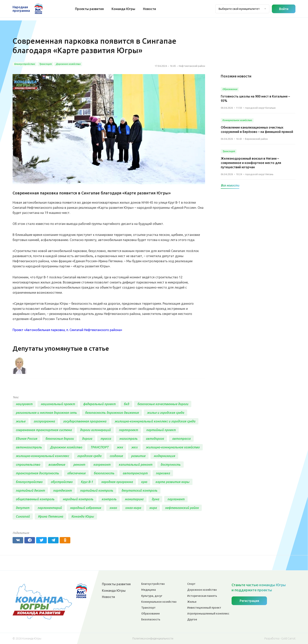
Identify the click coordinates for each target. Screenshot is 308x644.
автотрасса (181, 439)
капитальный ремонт (135, 465)
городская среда (89, 456)
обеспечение (76, 474)
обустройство (62, 482)
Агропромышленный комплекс (208, 614)
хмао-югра (133, 508)
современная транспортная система (44, 430)
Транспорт (148, 608)
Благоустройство (153, 584)
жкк (120, 448)
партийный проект (161, 430)
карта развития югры (172, 482)
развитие (138, 456)
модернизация (164, 456)
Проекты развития (90, 9)
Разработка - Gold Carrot (280, 638)
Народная (21, 9)
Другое (192, 619)
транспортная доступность (37, 474)
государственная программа (85, 422)
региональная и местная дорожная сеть (46, 413)
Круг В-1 (87, 482)
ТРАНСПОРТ (99, 448)
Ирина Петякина (50, 517)
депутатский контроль (139, 491)
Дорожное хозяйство (66, 448)
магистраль (128, 439)
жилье (21, 422)
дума (155, 500)
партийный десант (30, 491)
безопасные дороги (60, 439)
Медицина (148, 590)
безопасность (104, 474)
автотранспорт (135, 474)
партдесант (62, 491)
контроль (109, 500)
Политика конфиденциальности (153, 638)
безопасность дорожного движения (112, 413)
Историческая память (202, 596)
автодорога (155, 439)
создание (116, 456)
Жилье (192, 602)
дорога (87, 439)
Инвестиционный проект (204, 608)
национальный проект (58, 404)
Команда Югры (124, 9)
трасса (106, 439)
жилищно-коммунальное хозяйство (173, 448)
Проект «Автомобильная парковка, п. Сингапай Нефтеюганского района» (67, 330)
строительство (28, 465)
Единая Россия (26, 439)
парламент (176, 500)
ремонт (79, 465)
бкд (126, 404)
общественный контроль (35, 500)
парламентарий (50, 508)
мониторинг (134, 500)
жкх (134, 448)
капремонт (102, 465)
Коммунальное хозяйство (159, 602)
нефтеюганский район (182, 508)
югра (153, 508)
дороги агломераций (95, 430)
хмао (113, 508)
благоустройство (29, 482)
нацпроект (24, 404)
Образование (150, 614)
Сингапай (23, 517)
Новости (150, 9)
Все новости (230, 185)
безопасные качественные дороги (163, 404)
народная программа (117, 482)
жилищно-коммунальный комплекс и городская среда (155, 422)
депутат (22, 508)
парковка (163, 474)
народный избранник (86, 508)
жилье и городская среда (165, 413)
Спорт (191, 584)
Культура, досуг (152, 596)
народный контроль (78, 500)
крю (144, 482)
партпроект (128, 430)
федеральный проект (99, 404)
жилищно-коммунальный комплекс (42, 456)
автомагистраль (29, 448)
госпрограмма (44, 422)
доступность (170, 465)
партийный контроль (97, 491)
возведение (57, 465)
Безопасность (151, 619)
